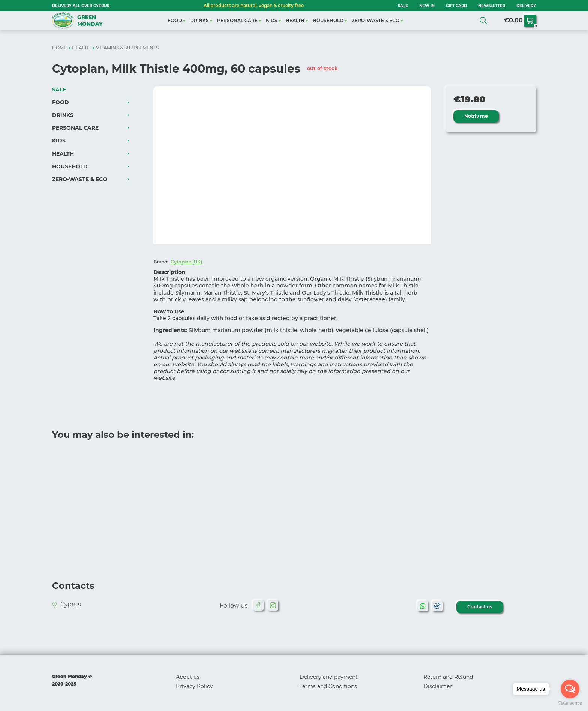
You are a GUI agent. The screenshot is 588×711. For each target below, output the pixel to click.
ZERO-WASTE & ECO (376, 20)
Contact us (480, 607)
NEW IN (427, 6)
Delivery (526, 6)
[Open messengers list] (570, 689)
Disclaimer (438, 686)
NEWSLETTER (492, 6)
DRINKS (199, 20)
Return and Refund (448, 677)
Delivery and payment (329, 677)
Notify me (476, 116)
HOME (59, 48)
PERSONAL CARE (237, 20)
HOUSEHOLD (328, 20)
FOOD (175, 20)
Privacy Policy (194, 686)
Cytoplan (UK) (186, 262)
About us (188, 677)
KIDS (272, 20)
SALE (403, 6)
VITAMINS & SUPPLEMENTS (127, 48)
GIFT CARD (456, 6)
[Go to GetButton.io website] (570, 703)
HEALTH (295, 20)
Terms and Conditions (328, 686)
